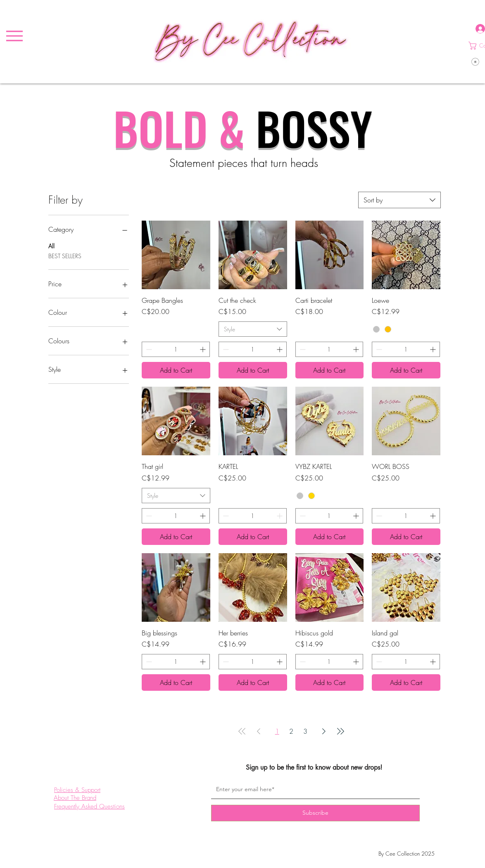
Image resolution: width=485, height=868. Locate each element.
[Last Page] (340, 731)
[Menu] (14, 36)
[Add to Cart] (176, 370)
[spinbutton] (176, 349)
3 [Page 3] (305, 731)
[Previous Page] (259, 731)
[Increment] (203, 349)
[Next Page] (324, 731)
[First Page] (242, 731)
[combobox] (399, 200)
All (51, 246)
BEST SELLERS (65, 256)
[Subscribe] (315, 813)
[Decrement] (148, 349)
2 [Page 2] (291, 731)
